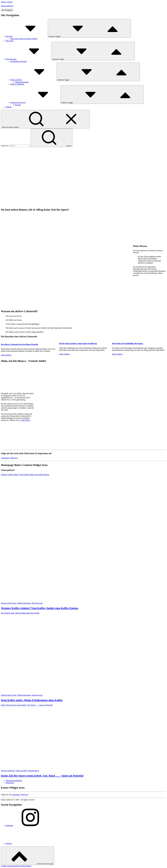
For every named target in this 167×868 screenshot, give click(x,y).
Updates (9, 107)
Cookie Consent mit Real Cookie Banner (16, 866)
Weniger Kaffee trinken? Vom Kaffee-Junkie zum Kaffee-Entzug (39, 608)
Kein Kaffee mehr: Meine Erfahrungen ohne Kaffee (32, 700)
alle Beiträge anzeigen (18, 61)
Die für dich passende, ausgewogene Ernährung (78, 343)
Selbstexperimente (22, 82)
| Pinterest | (14, 458)
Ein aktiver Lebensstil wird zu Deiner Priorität (19, 344)
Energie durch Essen (35, 102)
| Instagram (5, 458)
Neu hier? (27, 36)
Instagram (16, 795)
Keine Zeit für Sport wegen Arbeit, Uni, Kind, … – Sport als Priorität (42, 776)
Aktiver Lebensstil (17, 84)
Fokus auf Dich (33, 80)
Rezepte (18, 105)
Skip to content (7, 2)
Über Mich (25, 420)
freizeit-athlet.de (7, 6)
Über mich (10, 41)
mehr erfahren (6, 355)
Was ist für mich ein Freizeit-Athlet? (24, 39)
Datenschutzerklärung (14, 781)
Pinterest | (24, 795)
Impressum (10, 783)
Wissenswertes (28, 59)
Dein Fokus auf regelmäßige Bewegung (127, 343)
